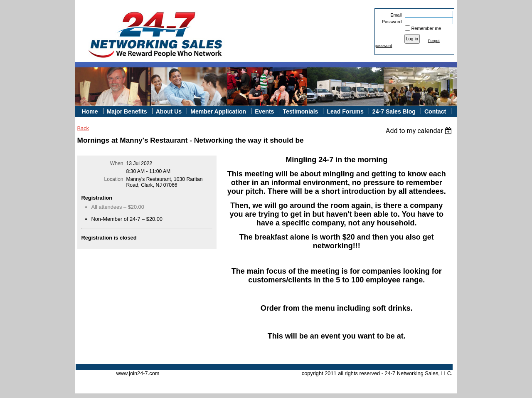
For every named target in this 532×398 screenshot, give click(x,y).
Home (90, 111)
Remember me (426, 28)
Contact (435, 111)
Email (394, 15)
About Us (169, 111)
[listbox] (420, 131)
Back (83, 128)
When (117, 163)
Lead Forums (345, 111)
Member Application (218, 111)
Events (264, 111)
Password (390, 22)
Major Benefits (127, 111)
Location (114, 179)
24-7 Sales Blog (394, 111)
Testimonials (300, 111)
